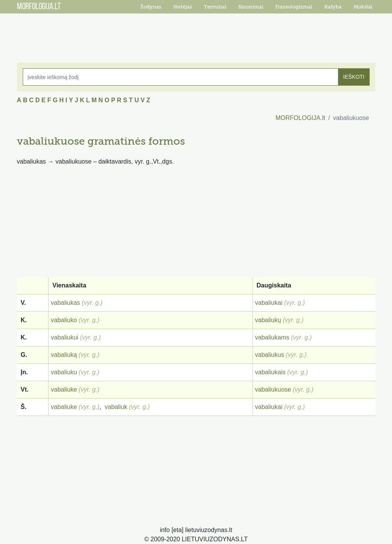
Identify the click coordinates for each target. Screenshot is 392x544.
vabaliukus (270, 355)
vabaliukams (272, 337)
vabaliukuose (273, 389)
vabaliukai (269, 303)
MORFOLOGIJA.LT (39, 7)
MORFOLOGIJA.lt (300, 118)
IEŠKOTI (354, 77)
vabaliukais (270, 372)
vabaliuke (64, 389)
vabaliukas (66, 303)
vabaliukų (268, 320)
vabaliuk (116, 407)
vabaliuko (64, 320)
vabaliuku (64, 372)
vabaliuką (64, 355)
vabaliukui (65, 337)
